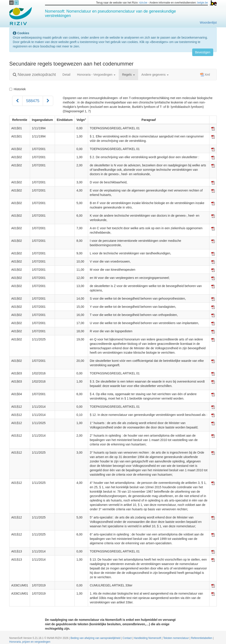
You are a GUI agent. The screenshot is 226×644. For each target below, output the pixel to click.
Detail (66, 75)
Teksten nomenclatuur (176, 638)
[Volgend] (48, 101)
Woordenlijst (208, 23)
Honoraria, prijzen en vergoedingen (30, 642)
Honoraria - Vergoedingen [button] (96, 75)
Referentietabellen (202, 638)
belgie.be (203, 3)
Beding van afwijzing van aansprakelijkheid (96, 638)
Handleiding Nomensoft (148, 638)
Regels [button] (128, 75)
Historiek (17, 89)
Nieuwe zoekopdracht (34, 75)
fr (17, 3)
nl (11, 3)
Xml (205, 75)
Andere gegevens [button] (155, 75)
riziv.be (143, 3)
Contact (127, 638)
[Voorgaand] (17, 101)
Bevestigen (203, 52)
